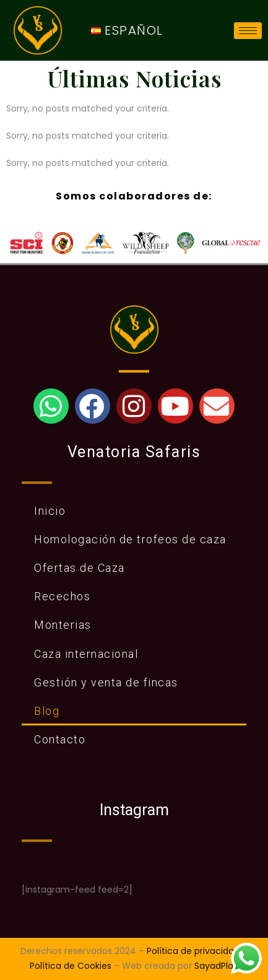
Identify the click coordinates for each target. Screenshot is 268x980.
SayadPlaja (218, 966)
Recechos (62, 596)
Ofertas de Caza (80, 568)
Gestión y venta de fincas (106, 682)
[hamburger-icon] (248, 31)
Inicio (50, 511)
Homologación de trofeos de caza (130, 539)
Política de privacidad (193, 951)
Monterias (63, 625)
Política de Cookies (71, 966)
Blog (47, 711)
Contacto (60, 739)
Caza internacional (86, 654)
